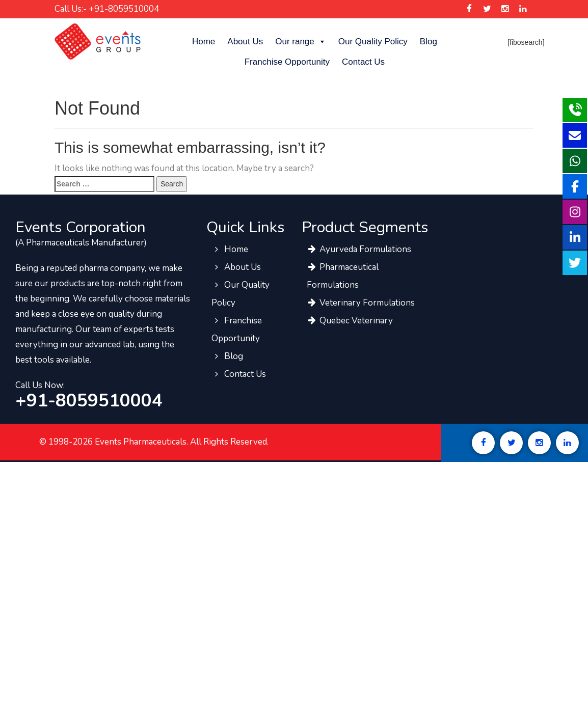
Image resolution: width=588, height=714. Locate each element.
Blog (429, 42)
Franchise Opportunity (287, 62)
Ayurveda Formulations (359, 249)
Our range (301, 42)
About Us (245, 42)
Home (204, 42)
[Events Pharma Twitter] (487, 9)
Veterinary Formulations (361, 303)
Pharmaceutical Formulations (343, 276)
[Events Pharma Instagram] (505, 9)
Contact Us (363, 62)
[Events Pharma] (98, 41)
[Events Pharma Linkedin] (523, 9)
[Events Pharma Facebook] (469, 9)
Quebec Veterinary (350, 321)
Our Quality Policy (373, 42)
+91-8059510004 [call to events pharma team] (89, 401)
